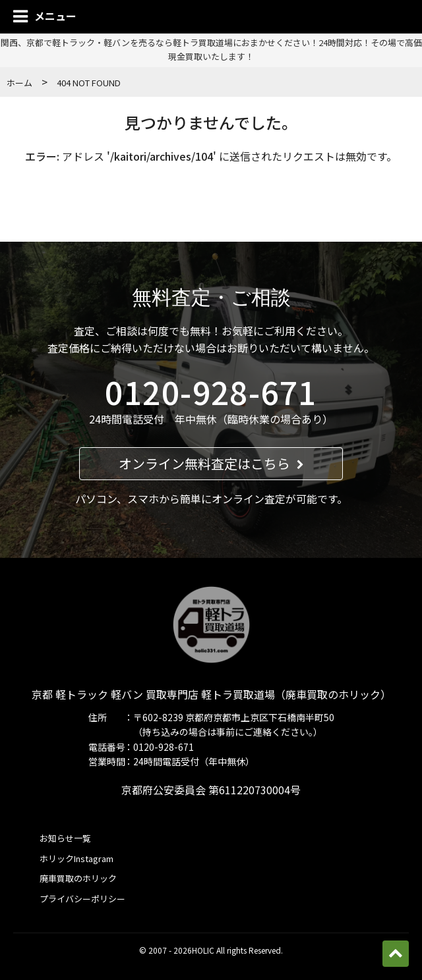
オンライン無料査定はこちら (211, 463)
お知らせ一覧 (65, 838)
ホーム (19, 83)
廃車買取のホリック (78, 878)
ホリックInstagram (76, 858)
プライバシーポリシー (82, 899)
